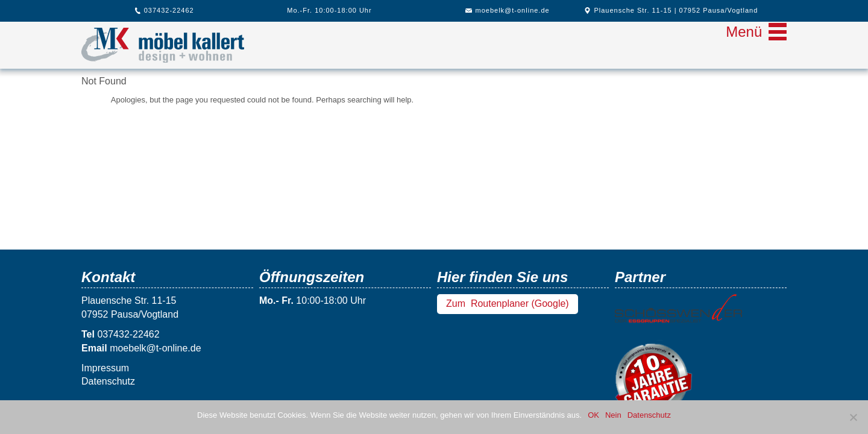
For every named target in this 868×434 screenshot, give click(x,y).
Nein (613, 415)
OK (593, 415)
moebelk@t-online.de (507, 10)
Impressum (105, 368)
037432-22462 (164, 10)
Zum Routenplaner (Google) (508, 303)
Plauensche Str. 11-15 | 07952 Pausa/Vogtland (671, 10)
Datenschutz (108, 381)
